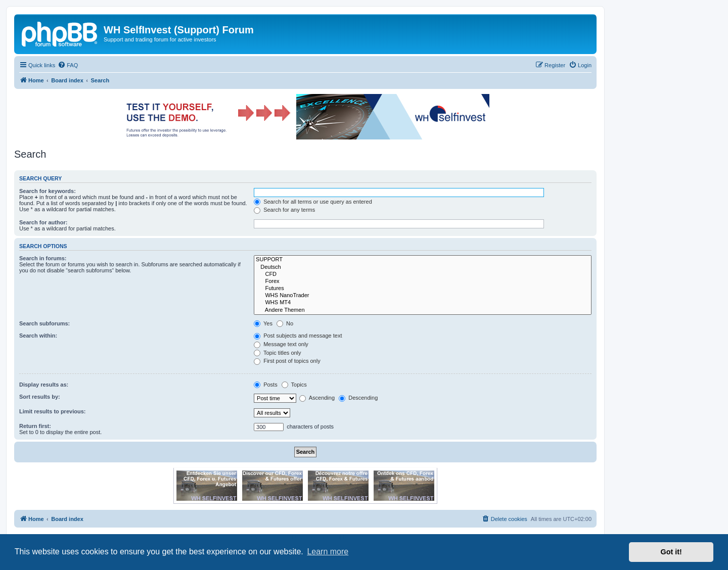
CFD (423, 274)
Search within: (38, 336)
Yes (263, 323)
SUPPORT (423, 260)
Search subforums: (44, 323)
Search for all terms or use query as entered (313, 202)
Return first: (35, 426)
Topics (294, 385)
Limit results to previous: (52, 411)
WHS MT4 (423, 303)
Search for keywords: (48, 191)
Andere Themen (423, 310)
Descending (358, 398)
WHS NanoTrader (423, 296)
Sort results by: (40, 397)
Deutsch (423, 267)
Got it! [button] (671, 552)
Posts (266, 385)
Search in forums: (43, 258)
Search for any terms (284, 210)
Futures (423, 289)
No (285, 323)
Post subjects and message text (298, 336)
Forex (423, 281)
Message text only (281, 344)
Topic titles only (277, 353)
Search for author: (43, 222)
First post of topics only (287, 361)
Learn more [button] (328, 552)
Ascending (317, 398)
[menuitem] (68, 65)
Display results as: (44, 385)
